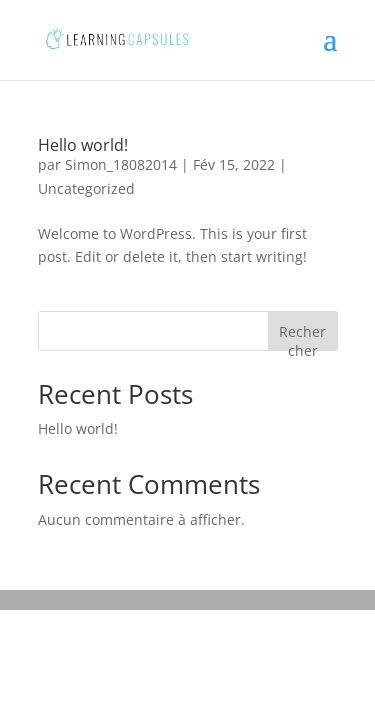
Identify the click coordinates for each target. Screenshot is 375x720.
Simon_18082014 (121, 164)
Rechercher (302, 336)
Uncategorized (86, 188)
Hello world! (83, 145)
